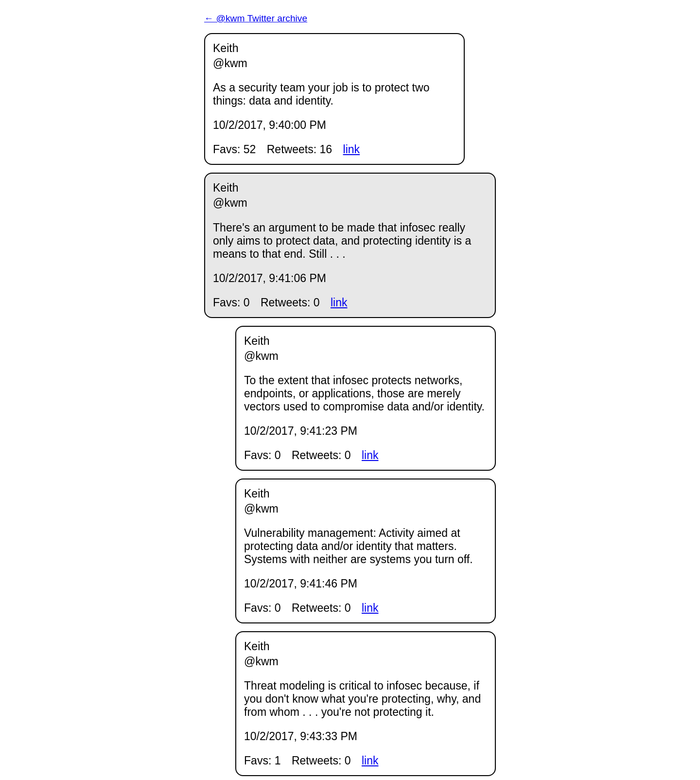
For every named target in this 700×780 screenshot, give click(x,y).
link (352, 149)
